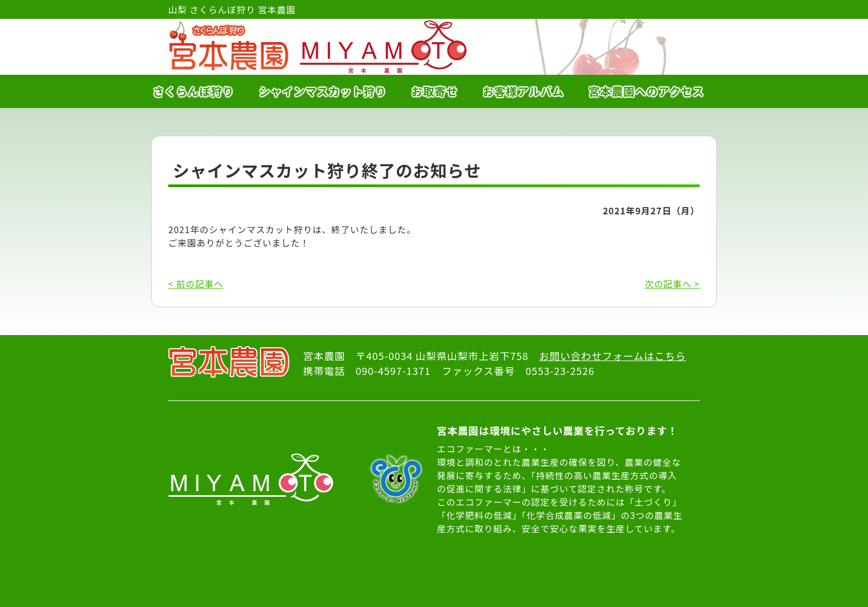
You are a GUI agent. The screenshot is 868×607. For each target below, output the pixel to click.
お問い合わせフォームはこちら (613, 356)
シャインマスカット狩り (323, 91)
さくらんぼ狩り (193, 91)
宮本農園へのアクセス (646, 91)
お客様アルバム (523, 91)
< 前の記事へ (196, 284)
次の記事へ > (672, 284)
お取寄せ (435, 91)
